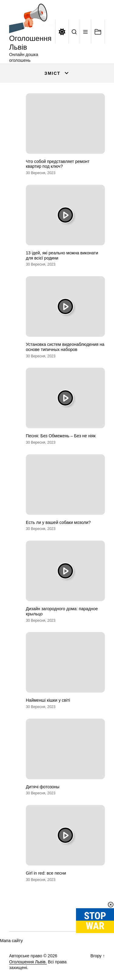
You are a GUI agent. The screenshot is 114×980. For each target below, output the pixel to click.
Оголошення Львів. (28, 962)
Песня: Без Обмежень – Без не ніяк (61, 436)
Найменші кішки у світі (48, 700)
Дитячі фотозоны (43, 787)
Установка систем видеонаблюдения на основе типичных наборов (65, 347)
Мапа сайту (11, 941)
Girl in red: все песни (46, 873)
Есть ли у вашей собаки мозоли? (58, 522)
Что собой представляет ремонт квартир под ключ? (58, 164)
